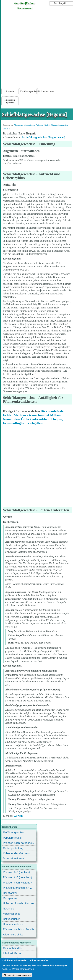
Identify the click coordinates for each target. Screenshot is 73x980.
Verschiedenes (12, 914)
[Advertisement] (36, 49)
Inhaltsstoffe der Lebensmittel (12, 954)
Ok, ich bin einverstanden (17, 975)
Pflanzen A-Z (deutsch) (16, 872)
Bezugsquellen (12, 919)
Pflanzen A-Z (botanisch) (17, 877)
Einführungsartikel (28, 91)
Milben (55, 415)
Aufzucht (39, 125)
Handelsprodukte (13, 924)
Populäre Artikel (12, 838)
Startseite (10, 91)
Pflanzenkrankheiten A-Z (17, 888)
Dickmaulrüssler (53, 411)
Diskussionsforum (46, 91)
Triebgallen (34, 423)
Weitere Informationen (23, 969)
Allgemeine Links (13, 935)
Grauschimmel (38, 415)
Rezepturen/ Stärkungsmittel (12, 899)
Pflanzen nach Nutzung (17, 883)
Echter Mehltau (14, 415)
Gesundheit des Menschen (12, 949)
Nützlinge (8, 909)
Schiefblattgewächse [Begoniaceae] (43, 137)
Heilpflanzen (10, 893)
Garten (18, 816)
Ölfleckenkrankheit (35, 419)
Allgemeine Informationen (25, 125)
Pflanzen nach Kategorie (17, 843)
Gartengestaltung (13, 848)
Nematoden (11, 419)
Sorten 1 (6, 129)
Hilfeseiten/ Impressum (10, 101)
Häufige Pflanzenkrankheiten (56, 125)
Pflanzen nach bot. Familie (19, 929)
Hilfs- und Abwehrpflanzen (18, 903)
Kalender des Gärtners (16, 853)
